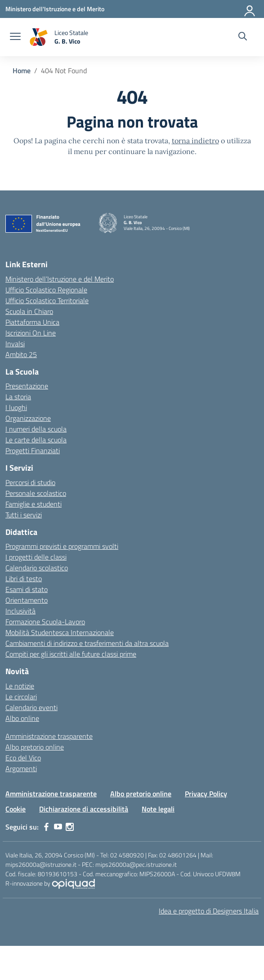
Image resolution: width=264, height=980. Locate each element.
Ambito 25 (21, 354)
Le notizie (20, 686)
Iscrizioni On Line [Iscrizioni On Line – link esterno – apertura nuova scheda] (31, 333)
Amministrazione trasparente (49, 736)
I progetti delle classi (36, 557)
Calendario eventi (31, 707)
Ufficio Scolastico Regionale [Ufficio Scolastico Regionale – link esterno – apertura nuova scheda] (46, 290)
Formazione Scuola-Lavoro (45, 622)
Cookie (16, 809)
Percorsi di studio (30, 482)
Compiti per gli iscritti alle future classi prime (71, 654)
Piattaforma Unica (32, 322)
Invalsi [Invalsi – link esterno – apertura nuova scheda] (15, 344)
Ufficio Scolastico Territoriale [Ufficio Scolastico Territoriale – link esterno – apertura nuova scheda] (47, 300)
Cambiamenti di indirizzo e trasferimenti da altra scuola (87, 643)
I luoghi (16, 407)
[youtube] (58, 827)
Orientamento (27, 600)
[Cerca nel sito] (243, 37)
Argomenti (21, 768)
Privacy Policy (206, 794)
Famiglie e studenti (34, 504)
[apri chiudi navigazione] (15, 37)
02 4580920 (127, 855)
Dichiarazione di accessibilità (84, 809)
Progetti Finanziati (33, 450)
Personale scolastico (36, 493)
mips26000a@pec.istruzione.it (136, 864)
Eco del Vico (23, 758)
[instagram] (70, 827)
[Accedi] (250, 9)
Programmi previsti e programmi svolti (62, 546)
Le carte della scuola (36, 440)
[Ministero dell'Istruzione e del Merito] (55, 9)
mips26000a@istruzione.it (41, 864)
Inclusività (20, 611)
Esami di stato (27, 589)
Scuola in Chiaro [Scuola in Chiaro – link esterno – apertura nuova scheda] (29, 311)
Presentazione (27, 386)
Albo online (22, 718)
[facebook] (46, 827)
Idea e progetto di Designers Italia (209, 911)
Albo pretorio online (35, 747)
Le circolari (21, 697)
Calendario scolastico (37, 568)
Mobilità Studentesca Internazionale (60, 632)
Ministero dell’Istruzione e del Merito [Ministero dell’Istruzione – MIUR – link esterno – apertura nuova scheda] (60, 279)
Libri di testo (24, 578)
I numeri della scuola (36, 429)
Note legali (158, 809)
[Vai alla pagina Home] (22, 71)
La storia (18, 397)
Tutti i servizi (24, 515)
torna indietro (195, 141)
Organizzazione (28, 418)
